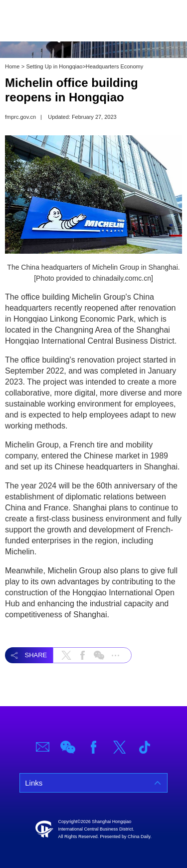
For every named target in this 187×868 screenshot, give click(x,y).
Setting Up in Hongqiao (54, 67)
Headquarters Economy (114, 67)
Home (12, 67)
